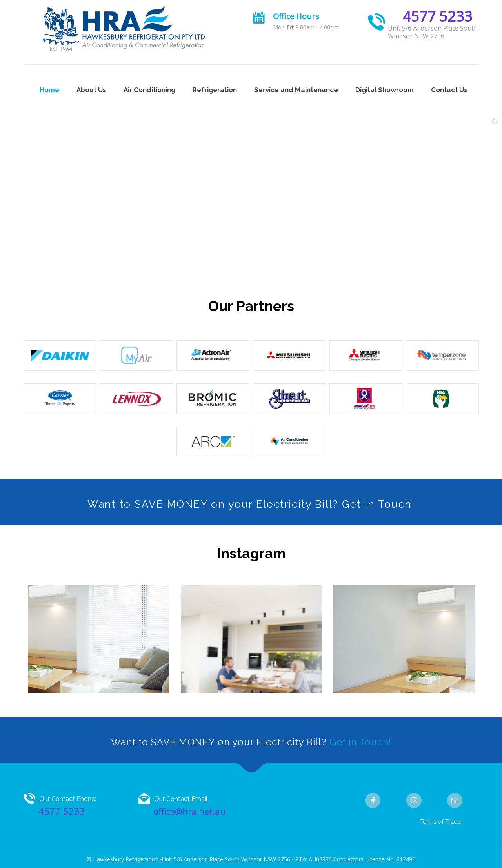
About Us (91, 90)
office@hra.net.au (189, 811)
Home (49, 90)
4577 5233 (437, 16)
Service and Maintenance (296, 90)
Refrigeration (215, 90)
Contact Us (449, 90)
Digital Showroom (385, 90)
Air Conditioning (149, 90)
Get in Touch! (360, 742)
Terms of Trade (441, 822)
